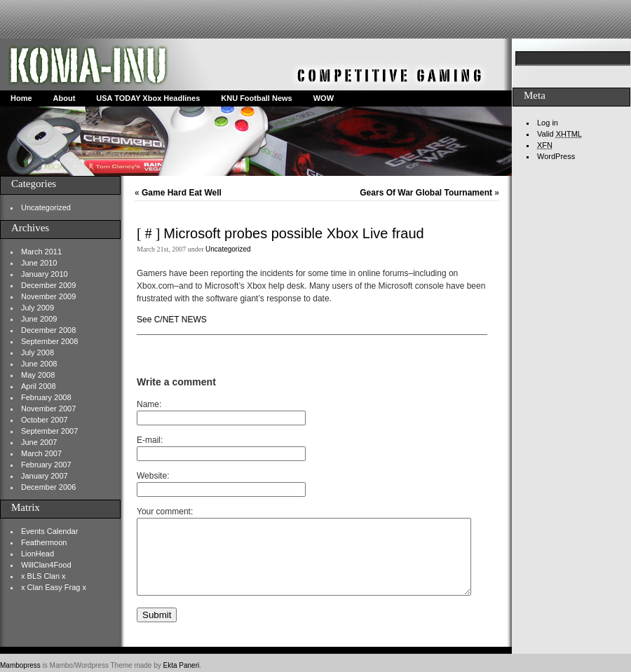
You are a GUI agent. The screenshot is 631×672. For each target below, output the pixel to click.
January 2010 (45, 274)
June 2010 (39, 263)
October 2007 (45, 420)
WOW (324, 98)
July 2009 (38, 308)
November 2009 (48, 296)
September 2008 (49, 341)
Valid (559, 134)
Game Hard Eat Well (182, 193)
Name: (149, 404)
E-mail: (150, 440)
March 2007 (41, 453)
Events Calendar (49, 531)
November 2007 (48, 409)
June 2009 (39, 319)
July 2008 (38, 352)
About (65, 98)
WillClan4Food (46, 565)
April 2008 (39, 386)
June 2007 (39, 442)
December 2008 (48, 330)
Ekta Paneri (182, 665)
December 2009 (48, 285)
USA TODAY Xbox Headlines (148, 98)
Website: (153, 476)
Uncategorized (46, 207)
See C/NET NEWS (172, 320)
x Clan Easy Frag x (54, 587)
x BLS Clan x (43, 576)
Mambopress (20, 665)
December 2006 (48, 487)
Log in (548, 123)
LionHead (38, 554)
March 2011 (41, 252)
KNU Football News (256, 98)
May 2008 (38, 375)
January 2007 (45, 476)
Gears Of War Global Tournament (426, 193)
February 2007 (46, 465)
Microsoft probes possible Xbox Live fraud (293, 233)
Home (21, 98)
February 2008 (46, 397)
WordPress (556, 156)
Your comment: (165, 512)
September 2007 (49, 431)
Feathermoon (44, 542)
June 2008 (39, 364)
